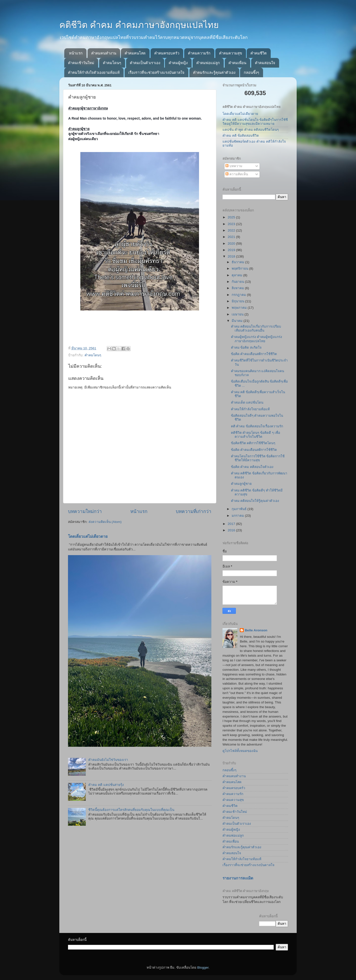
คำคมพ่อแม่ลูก (208, 63)
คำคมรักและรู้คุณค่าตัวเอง (214, 72)
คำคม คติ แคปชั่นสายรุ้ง (106, 785)
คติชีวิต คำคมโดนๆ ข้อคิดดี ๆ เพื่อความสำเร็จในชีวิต (256, 435)
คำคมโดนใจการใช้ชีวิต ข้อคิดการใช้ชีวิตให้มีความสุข (258, 458)
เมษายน (238, 314)
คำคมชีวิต (259, 53)
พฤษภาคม (240, 308)
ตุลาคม (237, 275)
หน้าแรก (76, 53)
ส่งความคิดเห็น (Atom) (105, 522)
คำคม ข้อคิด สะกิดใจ (246, 348)
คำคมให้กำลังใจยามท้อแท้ (250, 409)
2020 (232, 244)
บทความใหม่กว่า (85, 511)
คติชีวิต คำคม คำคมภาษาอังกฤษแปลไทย (139, 25)
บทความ (234, 166)
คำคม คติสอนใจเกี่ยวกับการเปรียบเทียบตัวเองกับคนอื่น (256, 328)
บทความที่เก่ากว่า (194, 511)
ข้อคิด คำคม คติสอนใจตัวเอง (252, 467)
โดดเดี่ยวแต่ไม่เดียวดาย (88, 536)
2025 (232, 217)
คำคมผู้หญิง (178, 63)
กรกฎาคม (239, 295)
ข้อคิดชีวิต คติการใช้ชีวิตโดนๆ (253, 443)
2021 (232, 237)
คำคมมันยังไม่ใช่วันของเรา (108, 760)
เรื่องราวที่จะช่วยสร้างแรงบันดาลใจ (156, 72)
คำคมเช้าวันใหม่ (81, 63)
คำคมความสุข (231, 53)
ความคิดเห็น (237, 174)
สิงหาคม (238, 288)
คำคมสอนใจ (265, 63)
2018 (232, 256)
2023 (232, 224)
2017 (232, 524)
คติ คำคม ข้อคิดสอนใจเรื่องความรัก (257, 426)
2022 (232, 230)
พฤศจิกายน (240, 269)
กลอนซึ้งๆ (251, 72)
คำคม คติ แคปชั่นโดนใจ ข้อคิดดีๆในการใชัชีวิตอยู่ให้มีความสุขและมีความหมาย (255, 122)
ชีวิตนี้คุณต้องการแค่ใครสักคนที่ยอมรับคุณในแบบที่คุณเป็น (131, 810)
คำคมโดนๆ (112, 63)
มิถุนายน (238, 301)
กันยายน (238, 282)
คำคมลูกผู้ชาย (241, 484)
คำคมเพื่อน (237, 63)
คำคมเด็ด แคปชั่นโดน (247, 402)
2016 (232, 530)
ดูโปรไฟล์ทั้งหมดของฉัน (240, 751)
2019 (232, 250)
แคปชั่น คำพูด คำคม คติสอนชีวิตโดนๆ (251, 130)
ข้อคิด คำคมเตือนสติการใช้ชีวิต (254, 354)
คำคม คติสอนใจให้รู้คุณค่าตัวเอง (255, 501)
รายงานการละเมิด (238, 878)
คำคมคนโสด (135, 53)
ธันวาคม (238, 262)
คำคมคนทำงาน (104, 53)
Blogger (203, 967)
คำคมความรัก (199, 53)
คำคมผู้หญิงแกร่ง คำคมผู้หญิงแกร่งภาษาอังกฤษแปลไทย (257, 339)
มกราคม (238, 516)
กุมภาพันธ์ (240, 509)
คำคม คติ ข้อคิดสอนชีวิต (241, 136)
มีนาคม (238, 321)
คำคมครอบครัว (167, 53)
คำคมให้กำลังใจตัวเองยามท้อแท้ (94, 72)
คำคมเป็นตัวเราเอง (145, 63)
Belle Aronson (256, 630)
